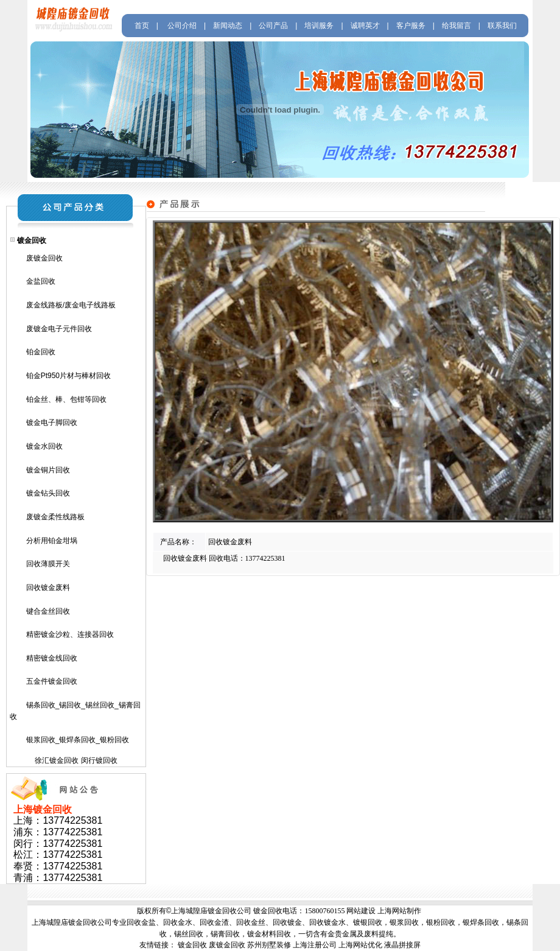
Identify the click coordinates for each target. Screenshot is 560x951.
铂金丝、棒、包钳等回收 (66, 399)
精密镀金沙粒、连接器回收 (70, 634)
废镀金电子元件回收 (59, 329)
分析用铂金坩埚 (52, 541)
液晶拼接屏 (402, 945)
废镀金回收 (44, 258)
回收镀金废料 (48, 588)
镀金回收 (192, 945)
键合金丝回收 (48, 611)
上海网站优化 (360, 945)
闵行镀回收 (99, 760)
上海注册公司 (315, 945)
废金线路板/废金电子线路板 (71, 305)
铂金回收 (41, 352)
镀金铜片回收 (48, 470)
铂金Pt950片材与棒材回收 (68, 376)
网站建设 (361, 911)
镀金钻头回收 (48, 493)
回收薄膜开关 (48, 564)
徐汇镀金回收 (57, 760)
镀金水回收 (44, 446)
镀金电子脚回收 (52, 423)
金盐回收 (41, 281)
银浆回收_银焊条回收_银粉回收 (78, 740)
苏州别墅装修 (269, 945)
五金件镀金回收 (52, 681)
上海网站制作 (399, 911)
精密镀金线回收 (52, 658)
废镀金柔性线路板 (55, 517)
